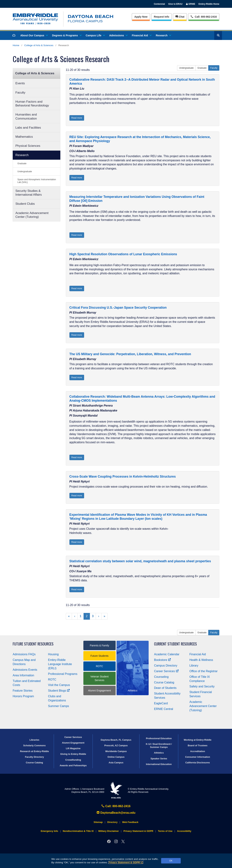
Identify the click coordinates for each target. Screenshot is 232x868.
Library (194, 666)
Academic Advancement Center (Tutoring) (32, 215)
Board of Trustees (198, 745)
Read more (77, 118)
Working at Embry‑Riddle (198, 740)
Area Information (23, 675)
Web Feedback (130, 822)
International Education (159, 764)
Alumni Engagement (100, 691)
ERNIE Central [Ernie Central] (164, 709)
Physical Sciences (28, 146)
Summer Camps (59, 706)
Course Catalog (164, 682)
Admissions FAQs (24, 654)
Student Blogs (59, 691)
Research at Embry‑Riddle (34, 751)
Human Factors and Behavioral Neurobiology (32, 104)
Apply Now (141, 17)
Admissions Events (25, 670)
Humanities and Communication (26, 116)
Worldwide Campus (116, 751)
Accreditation (198, 751)
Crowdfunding (73, 760)
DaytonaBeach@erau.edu (116, 813)
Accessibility (184, 831)
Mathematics (24, 137)
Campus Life (95, 35)
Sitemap (98, 822)
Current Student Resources (175, 644)
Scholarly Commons (34, 745)
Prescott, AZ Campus (116, 745)
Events (20, 83)
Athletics (159, 753)
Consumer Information (197, 757)
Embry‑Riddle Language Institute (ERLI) (60, 664)
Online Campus (116, 757)
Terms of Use (165, 831)
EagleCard (161, 703)
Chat (180, 17)
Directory (112, 822)
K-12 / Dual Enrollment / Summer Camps (159, 746)
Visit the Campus (59, 685)
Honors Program (23, 696)
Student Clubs (25, 204)
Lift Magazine (73, 748)
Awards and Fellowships (73, 765)
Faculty (20, 93)
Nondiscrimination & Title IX (78, 831)
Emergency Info (49, 831)
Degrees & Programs (67, 35)
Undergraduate (25, 171)
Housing (53, 654)
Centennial (159, 4)
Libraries (34, 740)
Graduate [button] (202, 68)
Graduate (22, 163)
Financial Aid (141, 35)
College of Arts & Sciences (39, 45)
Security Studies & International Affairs (29, 193)
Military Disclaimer (108, 831)
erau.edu (116, 790)
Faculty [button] (214, 68)
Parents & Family (99, 645)
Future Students (100, 656)
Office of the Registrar (203, 671)
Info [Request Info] (162, 17)
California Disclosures (198, 763)
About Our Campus (34, 35)
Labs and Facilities (28, 128)
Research (163, 35)
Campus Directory (166, 666)
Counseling (161, 677)
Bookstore (162, 660)
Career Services (166, 671)
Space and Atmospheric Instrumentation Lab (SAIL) (37, 181)
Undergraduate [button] (186, 68)
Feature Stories (23, 691)
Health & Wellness (201, 660)
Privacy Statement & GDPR (126, 862)
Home (16, 45)
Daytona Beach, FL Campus (116, 740)
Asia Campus (116, 763)
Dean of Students (165, 688)
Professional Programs (63, 674)
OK (171, 861)
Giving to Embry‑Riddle (73, 754)
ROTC (52, 680)
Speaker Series (159, 759)
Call (204, 16)
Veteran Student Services (100, 678)
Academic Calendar (167, 654)
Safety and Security (202, 686)
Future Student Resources (33, 644)
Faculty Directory (35, 757)
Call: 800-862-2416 (116, 806)
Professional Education (159, 738)
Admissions (118, 35)
